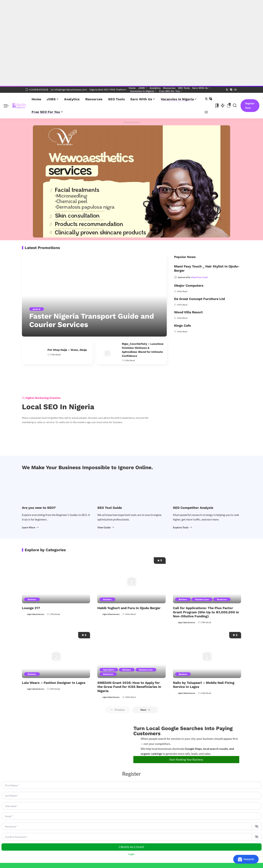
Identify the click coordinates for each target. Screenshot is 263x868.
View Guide (106, 527)
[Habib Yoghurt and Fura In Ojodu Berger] (131, 580)
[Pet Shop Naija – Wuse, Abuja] (33, 352)
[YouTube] (235, 90)
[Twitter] (227, 90)
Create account (131, 847)
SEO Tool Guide (110, 508)
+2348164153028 (37, 90)
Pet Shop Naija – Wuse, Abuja (67, 350)
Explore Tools (182, 527)
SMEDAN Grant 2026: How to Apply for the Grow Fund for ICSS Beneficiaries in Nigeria (129, 687)
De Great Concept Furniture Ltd (199, 299)
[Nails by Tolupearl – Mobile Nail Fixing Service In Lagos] (207, 655)
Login (131, 854)
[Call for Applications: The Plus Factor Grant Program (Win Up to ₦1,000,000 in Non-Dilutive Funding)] (207, 580)
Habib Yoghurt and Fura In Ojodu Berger (129, 608)
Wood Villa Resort (188, 312)
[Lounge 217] (56, 580)
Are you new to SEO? (39, 508)
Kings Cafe (182, 325)
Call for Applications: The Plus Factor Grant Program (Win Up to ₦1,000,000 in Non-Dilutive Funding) (206, 612)
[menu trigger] (8, 106)
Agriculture (109, 670)
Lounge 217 (31, 608)
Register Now (250, 106)
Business (32, 599)
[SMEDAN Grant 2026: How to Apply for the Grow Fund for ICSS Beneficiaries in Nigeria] (131, 655)
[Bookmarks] (217, 106)
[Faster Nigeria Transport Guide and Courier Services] (94, 296)
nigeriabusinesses (36, 614)
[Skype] (231, 90)
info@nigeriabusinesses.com (69, 90)
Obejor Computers (189, 285)
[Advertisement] (110, 17)
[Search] (235, 106)
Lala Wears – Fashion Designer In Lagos (54, 683)
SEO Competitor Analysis (193, 508)
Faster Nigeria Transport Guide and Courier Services (92, 320)
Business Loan (202, 599)
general (37, 309)
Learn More (30, 527)
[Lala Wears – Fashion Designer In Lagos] (56, 655)
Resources (222, 599)
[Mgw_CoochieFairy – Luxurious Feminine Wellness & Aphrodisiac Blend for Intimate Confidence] (107, 352)
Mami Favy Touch (199, 277)
